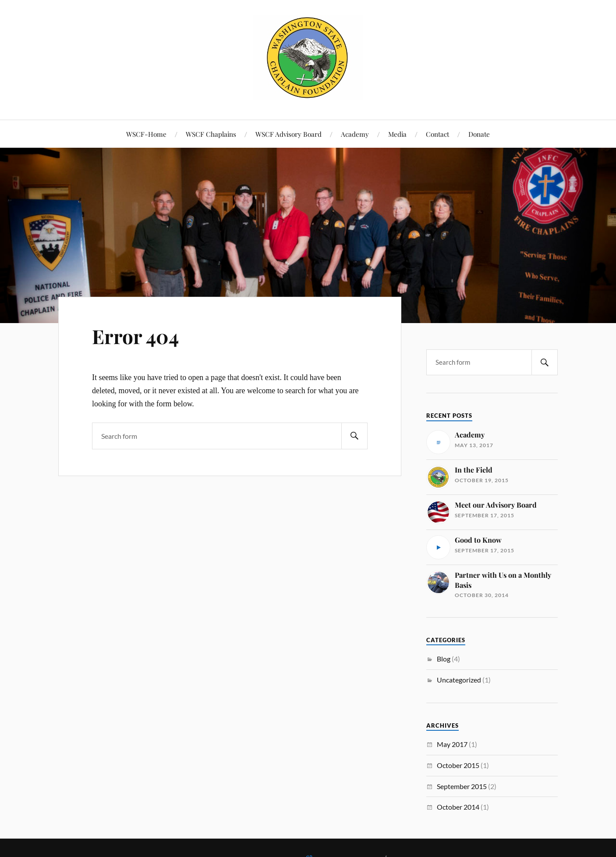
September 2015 (462, 786)
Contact (437, 134)
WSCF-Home (146, 134)
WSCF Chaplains (211, 134)
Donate (479, 134)
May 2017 (452, 744)
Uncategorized (459, 680)
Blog (444, 659)
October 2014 (458, 807)
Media (397, 134)
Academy (355, 134)
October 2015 (458, 765)
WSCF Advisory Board (289, 134)
